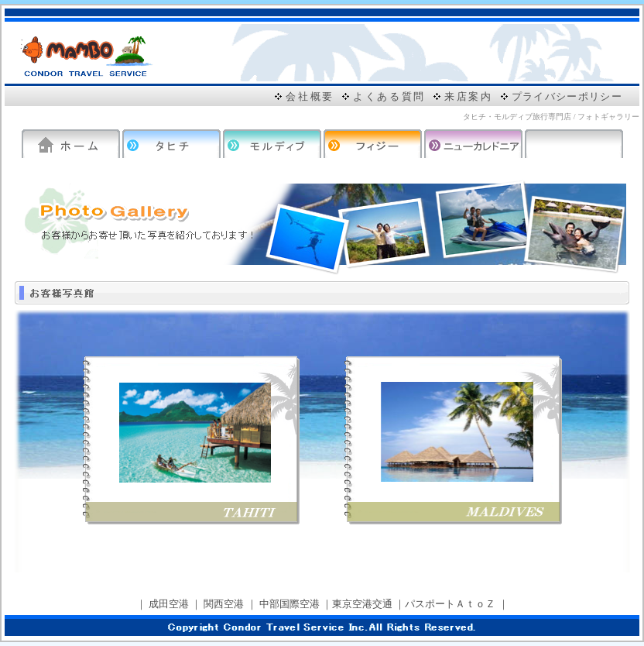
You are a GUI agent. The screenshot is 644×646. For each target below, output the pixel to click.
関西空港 (224, 604)
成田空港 (169, 604)
